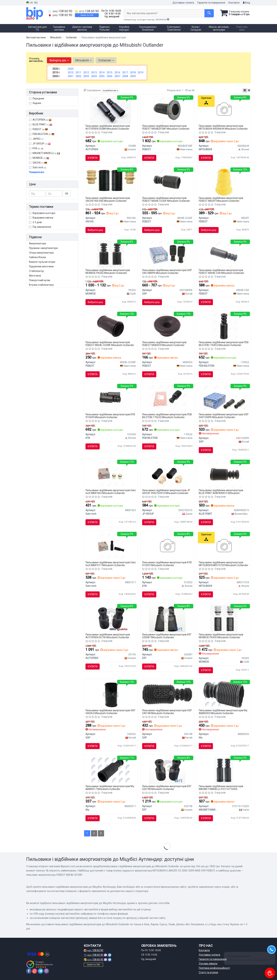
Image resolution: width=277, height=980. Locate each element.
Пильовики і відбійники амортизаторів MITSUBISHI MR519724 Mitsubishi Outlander (224, 564)
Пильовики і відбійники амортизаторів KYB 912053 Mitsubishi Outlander (167, 564)
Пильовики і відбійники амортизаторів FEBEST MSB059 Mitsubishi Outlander (164, 344)
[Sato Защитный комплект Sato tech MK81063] (111, 474)
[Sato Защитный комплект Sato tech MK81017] (111, 546)
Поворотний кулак (40, 280)
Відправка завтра (41, 218)
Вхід (246, 3)
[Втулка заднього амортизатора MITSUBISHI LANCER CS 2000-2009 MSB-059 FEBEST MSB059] (167, 326)
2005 (102, 76)
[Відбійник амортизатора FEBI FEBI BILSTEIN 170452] (224, 326)
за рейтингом (110, 91)
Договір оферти (208, 964)
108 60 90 (60, 11)
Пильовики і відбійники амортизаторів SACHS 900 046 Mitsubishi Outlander (108, 199)
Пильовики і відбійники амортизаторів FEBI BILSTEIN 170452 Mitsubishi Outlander (224, 344)
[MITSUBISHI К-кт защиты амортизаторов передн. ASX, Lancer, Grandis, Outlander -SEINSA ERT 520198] (167, 770)
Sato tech (38, 167)
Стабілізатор (36, 271)
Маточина (35, 276)
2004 (94, 76)
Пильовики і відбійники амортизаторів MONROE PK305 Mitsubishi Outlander (221, 636)
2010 (71, 72)
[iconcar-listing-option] (249, 91)
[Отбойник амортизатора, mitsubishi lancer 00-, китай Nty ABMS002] (224, 694)
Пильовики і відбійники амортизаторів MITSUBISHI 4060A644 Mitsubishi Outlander (223, 127)
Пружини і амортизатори (43, 248)
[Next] (101, 833)
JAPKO (36, 139)
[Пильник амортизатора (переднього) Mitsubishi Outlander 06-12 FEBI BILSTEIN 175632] (167, 398)
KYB (38, 148)
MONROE (39, 158)
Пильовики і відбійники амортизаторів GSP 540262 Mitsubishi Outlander (110, 712)
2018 (133, 72)
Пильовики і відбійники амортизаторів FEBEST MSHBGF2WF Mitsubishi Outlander (166, 127)
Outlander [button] (106, 60)
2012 (86, 72)
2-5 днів (35, 222)
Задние (35, 103)
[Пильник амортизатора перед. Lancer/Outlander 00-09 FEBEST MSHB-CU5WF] (111, 326)
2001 (71, 76)
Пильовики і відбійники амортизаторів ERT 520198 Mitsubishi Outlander (167, 788)
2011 (78, 72)
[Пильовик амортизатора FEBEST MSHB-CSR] (224, 254)
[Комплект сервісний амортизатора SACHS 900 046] (111, 180)
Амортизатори (38, 243)
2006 (110, 76)
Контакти (234, 3)
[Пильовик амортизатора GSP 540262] (111, 694)
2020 (71, 69)
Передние (37, 98)
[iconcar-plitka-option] (245, 91)
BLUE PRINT (41, 124)
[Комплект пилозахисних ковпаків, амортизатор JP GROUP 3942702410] (167, 474)
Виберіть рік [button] (59, 60)
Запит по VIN (87, 15)
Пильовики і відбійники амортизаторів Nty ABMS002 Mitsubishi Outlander (223, 712)
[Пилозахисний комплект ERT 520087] (167, 618)
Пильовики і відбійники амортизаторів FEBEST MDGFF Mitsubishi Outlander (221, 199)
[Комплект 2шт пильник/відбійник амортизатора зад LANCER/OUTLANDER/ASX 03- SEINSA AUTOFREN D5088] (111, 110)
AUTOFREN (42, 120)
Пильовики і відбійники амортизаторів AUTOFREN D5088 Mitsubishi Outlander (108, 127)
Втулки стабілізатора (41, 285)
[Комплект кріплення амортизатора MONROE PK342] (111, 254)
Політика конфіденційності (214, 968)
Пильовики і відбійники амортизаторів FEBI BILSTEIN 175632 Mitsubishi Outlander (167, 416)
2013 (94, 72)
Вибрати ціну (95, 230)
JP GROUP (40, 144)
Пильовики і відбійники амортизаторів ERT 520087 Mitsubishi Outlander (167, 636)
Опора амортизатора (41, 253)
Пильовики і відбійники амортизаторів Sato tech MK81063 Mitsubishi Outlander (111, 492)
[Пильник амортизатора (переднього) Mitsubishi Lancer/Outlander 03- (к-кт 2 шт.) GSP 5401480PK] (167, 254)
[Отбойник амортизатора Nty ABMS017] (111, 770)
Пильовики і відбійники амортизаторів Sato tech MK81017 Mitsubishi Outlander (111, 564)
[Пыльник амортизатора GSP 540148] (167, 693)
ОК (67, 194)
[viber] (46, 971)
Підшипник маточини (41, 266)
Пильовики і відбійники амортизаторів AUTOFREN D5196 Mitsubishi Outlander (108, 636)
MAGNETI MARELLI (45, 153)
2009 (133, 76)
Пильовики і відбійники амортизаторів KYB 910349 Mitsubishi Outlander (110, 416)
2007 (117, 76)
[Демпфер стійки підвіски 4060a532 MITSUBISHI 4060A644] (224, 110)
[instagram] (35, 971)
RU (36, 3)
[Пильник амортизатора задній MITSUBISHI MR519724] (224, 546)
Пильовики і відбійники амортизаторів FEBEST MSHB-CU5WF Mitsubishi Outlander (110, 344)
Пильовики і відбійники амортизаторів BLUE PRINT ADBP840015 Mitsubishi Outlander (221, 492)
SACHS (40, 163)
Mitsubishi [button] (83, 60)
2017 (125, 72)
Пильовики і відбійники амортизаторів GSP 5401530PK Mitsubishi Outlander (224, 416)
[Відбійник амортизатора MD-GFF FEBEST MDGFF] (224, 182)
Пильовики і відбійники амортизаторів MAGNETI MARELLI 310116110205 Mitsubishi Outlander (221, 788)
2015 (110, 72)
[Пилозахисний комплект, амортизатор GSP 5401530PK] (224, 398)
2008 (125, 76)
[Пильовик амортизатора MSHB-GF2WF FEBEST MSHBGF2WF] (167, 110)
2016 (117, 72)
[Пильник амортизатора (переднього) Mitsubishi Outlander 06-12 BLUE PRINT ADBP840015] (224, 474)
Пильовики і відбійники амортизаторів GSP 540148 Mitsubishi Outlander (167, 712)
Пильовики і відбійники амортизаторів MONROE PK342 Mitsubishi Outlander (108, 271)
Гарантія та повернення (211, 3)
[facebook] (29, 971)
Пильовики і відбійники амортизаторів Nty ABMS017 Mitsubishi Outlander (110, 788)
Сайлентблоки (37, 257)
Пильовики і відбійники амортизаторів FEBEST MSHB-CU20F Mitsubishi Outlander (166, 199)
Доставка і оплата (183, 3)
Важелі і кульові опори (42, 262)
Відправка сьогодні (42, 213)
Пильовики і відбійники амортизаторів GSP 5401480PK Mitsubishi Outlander (167, 271)
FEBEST (38, 129)
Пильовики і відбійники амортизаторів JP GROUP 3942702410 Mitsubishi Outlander (166, 492)
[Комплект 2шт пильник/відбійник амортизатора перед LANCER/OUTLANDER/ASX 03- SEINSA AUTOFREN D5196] (111, 618)
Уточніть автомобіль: (36, 60)
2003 (86, 76)
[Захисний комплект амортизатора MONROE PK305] (224, 618)
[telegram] (41, 971)
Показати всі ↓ (37, 172)
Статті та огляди (208, 972)
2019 (141, 72)
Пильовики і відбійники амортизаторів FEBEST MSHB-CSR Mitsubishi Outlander (222, 271)
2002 (78, 76)
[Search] (209, 13)
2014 (102, 72)
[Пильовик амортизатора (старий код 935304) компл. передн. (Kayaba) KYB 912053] (167, 546)
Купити (93, 158)
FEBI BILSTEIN (42, 134)
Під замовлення (40, 227)
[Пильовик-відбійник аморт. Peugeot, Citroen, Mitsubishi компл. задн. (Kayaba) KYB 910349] (111, 398)
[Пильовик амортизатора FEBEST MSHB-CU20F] (167, 182)
